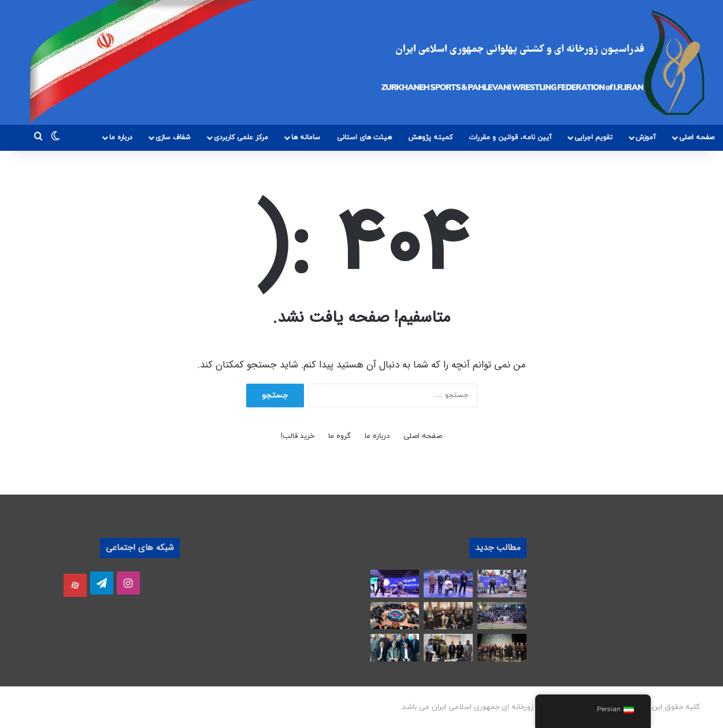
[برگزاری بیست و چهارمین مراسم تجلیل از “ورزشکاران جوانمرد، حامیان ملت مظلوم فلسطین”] (502, 648)
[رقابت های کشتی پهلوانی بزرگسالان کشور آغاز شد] (395, 584)
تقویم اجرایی (594, 138)
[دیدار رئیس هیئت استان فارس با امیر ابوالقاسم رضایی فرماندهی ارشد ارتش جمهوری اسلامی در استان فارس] (395, 648)
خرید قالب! (298, 436)
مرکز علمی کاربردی (241, 138)
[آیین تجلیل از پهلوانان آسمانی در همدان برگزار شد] (502, 616)
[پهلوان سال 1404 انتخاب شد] (448, 584)
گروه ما (340, 436)
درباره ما (121, 138)
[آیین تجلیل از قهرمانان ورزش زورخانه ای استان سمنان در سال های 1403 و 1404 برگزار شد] (395, 616)
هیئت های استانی (364, 138)
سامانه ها (306, 138)
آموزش (646, 138)
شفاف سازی (173, 138)
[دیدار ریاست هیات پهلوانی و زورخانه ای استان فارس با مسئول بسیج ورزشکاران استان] (448, 648)
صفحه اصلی (697, 138)
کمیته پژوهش (430, 138)
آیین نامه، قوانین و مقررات (510, 138)
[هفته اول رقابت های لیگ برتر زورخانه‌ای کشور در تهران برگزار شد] (502, 584)
